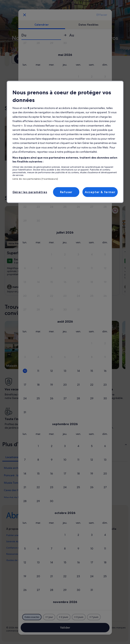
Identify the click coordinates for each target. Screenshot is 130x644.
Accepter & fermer (100, 192)
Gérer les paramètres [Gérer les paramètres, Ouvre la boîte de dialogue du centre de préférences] (30, 192)
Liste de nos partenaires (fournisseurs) (35, 179)
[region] (65, 142)
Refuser (66, 192)
